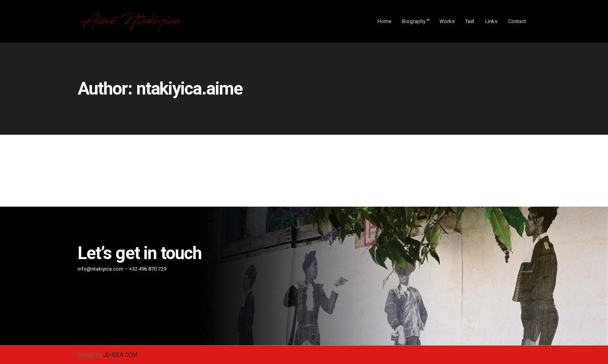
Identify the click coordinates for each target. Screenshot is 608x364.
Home (384, 21)
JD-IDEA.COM (120, 355)
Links (491, 21)
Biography (414, 21)
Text (470, 21)
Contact (517, 21)
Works (447, 21)
